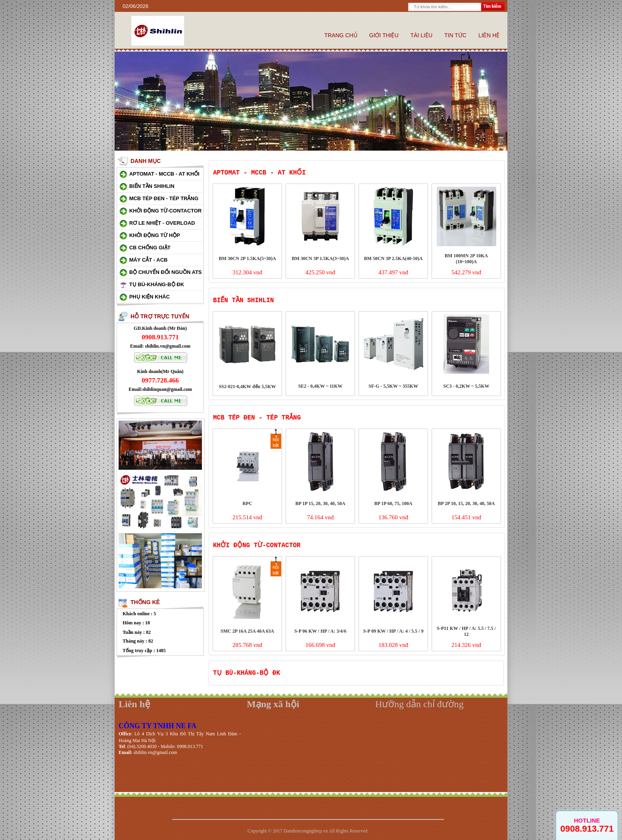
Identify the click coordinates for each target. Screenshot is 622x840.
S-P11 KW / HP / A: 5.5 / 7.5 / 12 (466, 631)
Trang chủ (341, 35)
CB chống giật (150, 248)
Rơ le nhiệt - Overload (162, 223)
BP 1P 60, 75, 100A (393, 503)
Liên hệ (489, 35)
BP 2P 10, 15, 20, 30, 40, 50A (466, 503)
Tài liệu (421, 35)
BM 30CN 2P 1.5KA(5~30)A (247, 258)
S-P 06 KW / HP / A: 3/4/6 (320, 631)
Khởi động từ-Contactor (166, 211)
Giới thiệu (384, 35)
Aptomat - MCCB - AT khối (164, 174)
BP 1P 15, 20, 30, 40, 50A (320, 503)
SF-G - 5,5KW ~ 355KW (393, 386)
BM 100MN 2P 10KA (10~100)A (466, 259)
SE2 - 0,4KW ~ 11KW (321, 386)
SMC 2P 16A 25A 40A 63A (247, 631)
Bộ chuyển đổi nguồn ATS (166, 272)
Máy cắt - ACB (149, 260)
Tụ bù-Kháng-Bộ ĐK (157, 284)
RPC (247, 503)
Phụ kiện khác (150, 297)
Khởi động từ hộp (155, 235)
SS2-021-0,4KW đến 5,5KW (247, 387)
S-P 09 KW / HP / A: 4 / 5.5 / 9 (394, 631)
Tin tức (455, 35)
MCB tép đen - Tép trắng (164, 198)
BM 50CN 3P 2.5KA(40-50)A (394, 258)
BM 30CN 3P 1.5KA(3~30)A (320, 258)
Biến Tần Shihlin (152, 186)
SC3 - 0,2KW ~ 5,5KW (466, 386)
